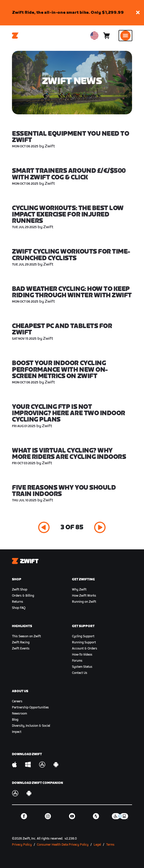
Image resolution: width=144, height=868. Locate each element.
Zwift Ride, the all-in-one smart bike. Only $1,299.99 (68, 13)
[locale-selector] (94, 36)
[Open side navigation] (125, 36)
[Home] (15, 36)
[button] (138, 13)
